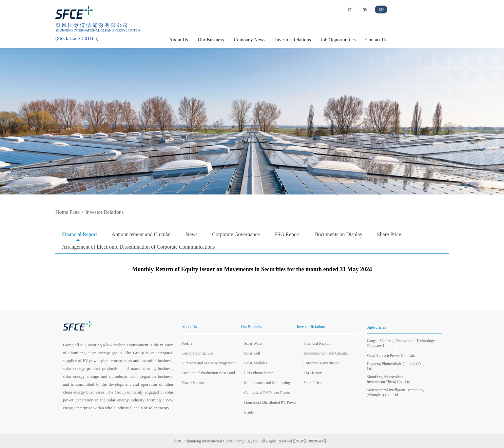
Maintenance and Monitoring (267, 383)
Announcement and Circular (141, 234)
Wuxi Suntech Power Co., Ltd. (391, 356)
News (191, 234)
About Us (179, 40)
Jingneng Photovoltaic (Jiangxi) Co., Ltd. (396, 366)
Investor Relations (293, 40)
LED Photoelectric (259, 373)
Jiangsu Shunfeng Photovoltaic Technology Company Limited (401, 343)
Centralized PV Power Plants (267, 393)
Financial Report (79, 234)
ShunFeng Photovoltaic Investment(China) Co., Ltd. (389, 379)
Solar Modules (256, 363)
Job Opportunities (338, 40)
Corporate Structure (197, 353)
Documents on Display (338, 234)
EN (381, 10)
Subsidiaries (376, 327)
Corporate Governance (236, 234)
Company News (249, 40)
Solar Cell (252, 353)
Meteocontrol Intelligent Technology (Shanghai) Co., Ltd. (396, 392)
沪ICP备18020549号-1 (311, 441)
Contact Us (376, 40)
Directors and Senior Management (209, 363)
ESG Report (287, 234)
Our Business (211, 40)
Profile (187, 343)
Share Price (389, 234)
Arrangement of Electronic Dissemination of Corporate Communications (138, 247)
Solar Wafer (253, 343)
